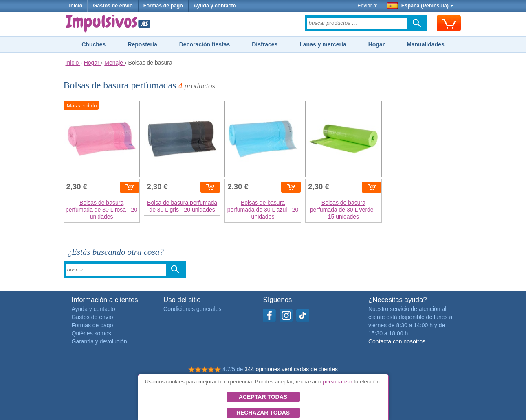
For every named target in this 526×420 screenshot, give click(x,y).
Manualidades (426, 44)
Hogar (376, 44)
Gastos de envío (113, 6)
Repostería (142, 44)
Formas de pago (163, 6)
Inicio (76, 6)
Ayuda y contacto (215, 6)
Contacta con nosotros (397, 341)
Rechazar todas (263, 413)
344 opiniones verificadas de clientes (291, 369)
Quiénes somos (91, 333)
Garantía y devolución (99, 341)
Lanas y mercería (323, 44)
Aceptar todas (263, 397)
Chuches (94, 44)
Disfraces (265, 44)
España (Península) (420, 6)
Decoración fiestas (205, 44)
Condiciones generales (192, 309)
